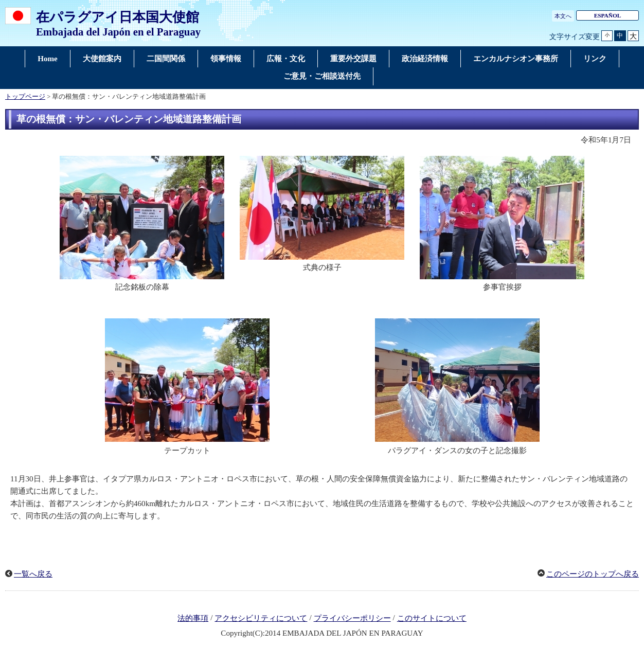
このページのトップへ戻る (593, 574)
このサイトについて (432, 618)
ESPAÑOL (608, 15)
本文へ (563, 16)
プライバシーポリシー (352, 618)
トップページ (25, 97)
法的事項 (193, 618)
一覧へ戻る (33, 574)
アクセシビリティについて (261, 618)
